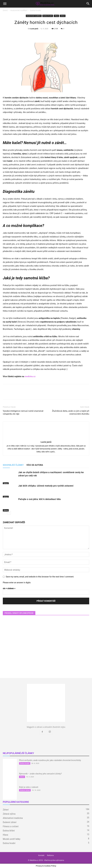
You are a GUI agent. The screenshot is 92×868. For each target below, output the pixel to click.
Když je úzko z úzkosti (29, 787)
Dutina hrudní (35, 10)
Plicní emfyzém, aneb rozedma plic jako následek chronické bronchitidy (50, 760)
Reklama (50, 855)
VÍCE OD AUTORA (35, 465)
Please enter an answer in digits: (17, 583)
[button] (5, 4)
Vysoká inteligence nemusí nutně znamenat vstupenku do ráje (23, 412)
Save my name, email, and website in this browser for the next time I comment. (40, 577)
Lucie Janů (34, 29)
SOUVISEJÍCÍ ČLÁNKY (13, 465)
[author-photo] (46, 438)
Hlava (56, 16)
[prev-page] (5, 513)
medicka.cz (30, 376)
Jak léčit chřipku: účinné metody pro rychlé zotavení (46, 486)
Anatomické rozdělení (19, 10)
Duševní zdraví (25, 790)
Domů (5, 10)
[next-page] (9, 513)
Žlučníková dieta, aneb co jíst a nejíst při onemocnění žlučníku (71, 412)
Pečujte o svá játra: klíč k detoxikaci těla (39, 499)
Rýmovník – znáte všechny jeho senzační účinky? (40, 774)
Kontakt (41, 855)
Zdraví (63, 16)
